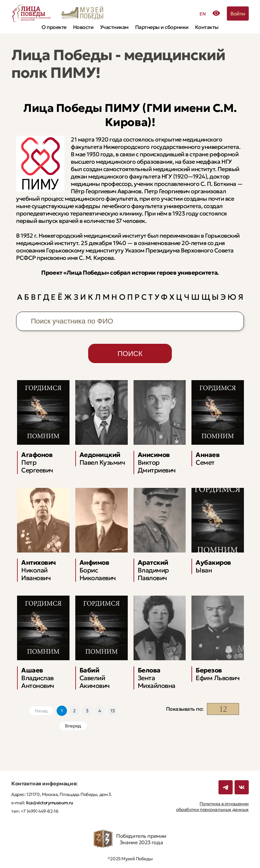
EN (203, 14)
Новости (83, 27)
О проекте (54, 27)
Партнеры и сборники (162, 27)
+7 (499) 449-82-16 (39, 811)
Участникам (114, 27)
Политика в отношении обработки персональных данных (212, 807)
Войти (238, 14)
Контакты (207, 27)
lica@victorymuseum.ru (49, 803)
